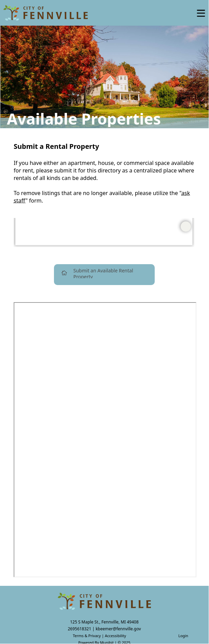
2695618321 (79, 629)
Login (183, 636)
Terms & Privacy (87, 636)
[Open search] (183, 15)
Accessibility (115, 636)
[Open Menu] (201, 13)
